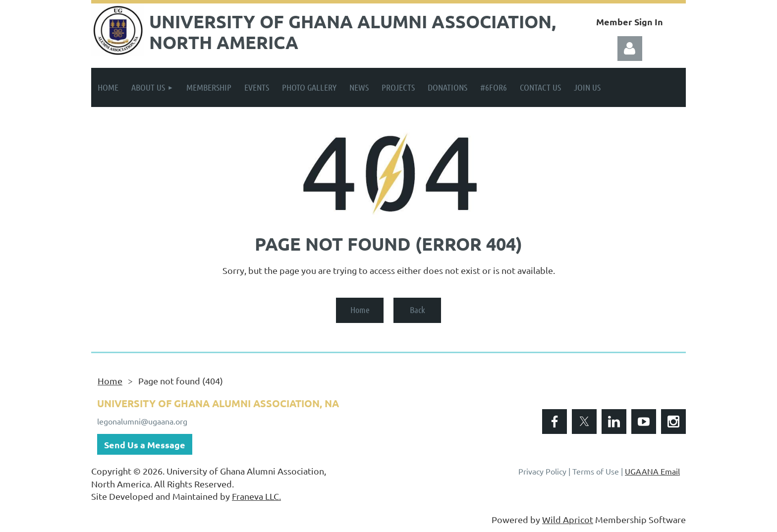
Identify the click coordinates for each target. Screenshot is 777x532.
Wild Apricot (568, 519)
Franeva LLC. (256, 496)
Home (360, 310)
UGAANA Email (652, 471)
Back (417, 310)
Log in (630, 49)
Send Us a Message (145, 445)
